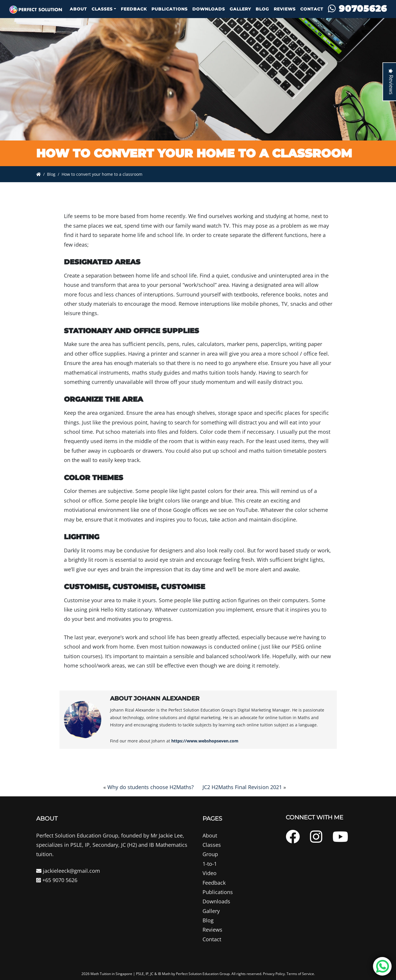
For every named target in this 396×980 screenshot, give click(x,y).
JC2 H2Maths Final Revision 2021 (242, 787)
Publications (170, 9)
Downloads (209, 9)
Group (210, 878)
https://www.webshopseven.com (205, 741)
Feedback (134, 9)
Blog (262, 9)
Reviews (285, 9)
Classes (102, 9)
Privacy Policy (274, 974)
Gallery (240, 9)
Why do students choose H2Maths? (151, 787)
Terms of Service (300, 974)
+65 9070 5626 (57, 904)
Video (210, 897)
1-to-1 (210, 888)
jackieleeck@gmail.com (68, 895)
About (78, 9)
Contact (312, 9)
